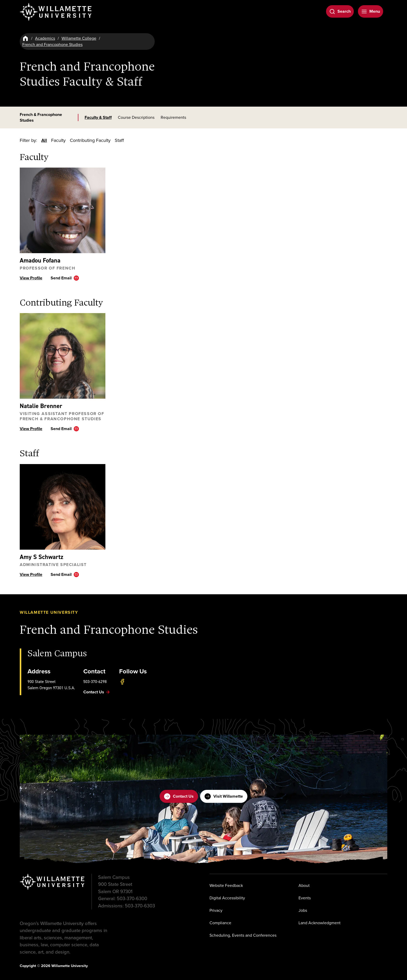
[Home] (25, 38)
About (304, 885)
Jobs (303, 910)
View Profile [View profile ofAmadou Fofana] (31, 278)
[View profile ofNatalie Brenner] (63, 356)
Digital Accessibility (227, 898)
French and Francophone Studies (52, 44)
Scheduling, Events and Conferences (243, 935)
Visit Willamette (224, 796)
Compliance (220, 923)
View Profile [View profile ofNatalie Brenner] (31, 429)
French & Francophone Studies (41, 118)
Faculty (58, 140)
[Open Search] (340, 11)
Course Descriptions (136, 117)
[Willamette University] (56, 12)
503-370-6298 (95, 682)
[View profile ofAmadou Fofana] (63, 210)
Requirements (173, 117)
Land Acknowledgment (320, 923)
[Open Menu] (371, 11)
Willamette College (79, 38)
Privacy (216, 910)
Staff (119, 140)
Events (305, 898)
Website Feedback (226, 885)
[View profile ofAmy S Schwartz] (63, 507)
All (44, 140)
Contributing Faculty (90, 140)
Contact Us (179, 796)
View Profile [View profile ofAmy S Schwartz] (31, 574)
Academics (45, 38)
